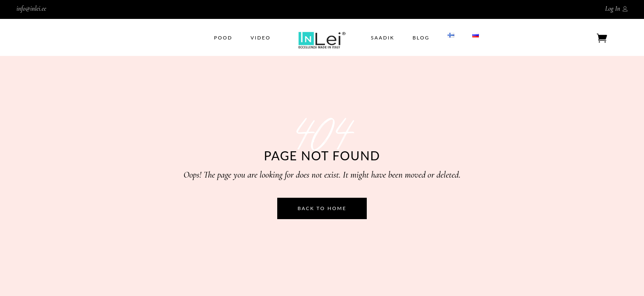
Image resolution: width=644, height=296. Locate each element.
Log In (613, 9)
